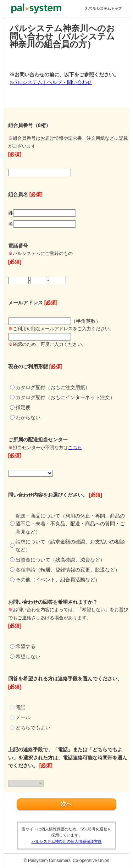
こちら (75, 448)
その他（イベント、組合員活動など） (58, 580)
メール (23, 717)
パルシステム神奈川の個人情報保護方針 (67, 841)
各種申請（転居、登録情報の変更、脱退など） (68, 570)
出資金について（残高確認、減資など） (60, 560)
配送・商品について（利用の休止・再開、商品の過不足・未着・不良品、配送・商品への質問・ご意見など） (70, 524)
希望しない (28, 657)
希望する (26, 646)
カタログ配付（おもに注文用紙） (53, 387)
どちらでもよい (33, 728)
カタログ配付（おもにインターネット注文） (65, 397)
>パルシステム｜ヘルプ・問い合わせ (51, 82)
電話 (21, 707)
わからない (28, 418)
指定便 (23, 407)
